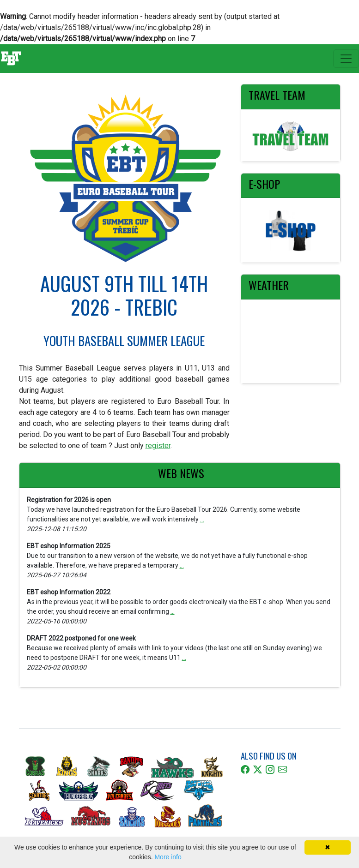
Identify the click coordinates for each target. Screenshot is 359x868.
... (202, 519)
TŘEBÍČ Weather (291, 341)
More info (168, 857)
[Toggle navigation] (346, 59)
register (158, 446)
